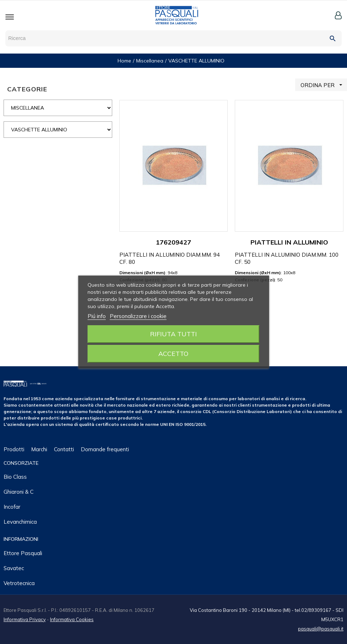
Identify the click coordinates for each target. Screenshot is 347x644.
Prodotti (14, 449)
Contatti (64, 449)
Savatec (14, 568)
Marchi (39, 449)
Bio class (15, 477)
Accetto (173, 354)
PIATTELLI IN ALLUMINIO (289, 242)
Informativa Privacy (25, 619)
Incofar (12, 507)
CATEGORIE (27, 89)
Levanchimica (20, 522)
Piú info (97, 316)
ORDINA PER (324, 85)
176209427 (173, 242)
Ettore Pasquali (23, 553)
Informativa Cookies (72, 619)
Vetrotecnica (19, 583)
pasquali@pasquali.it (321, 629)
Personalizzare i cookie (138, 316)
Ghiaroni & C (19, 492)
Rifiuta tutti (173, 334)
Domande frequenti (105, 449)
